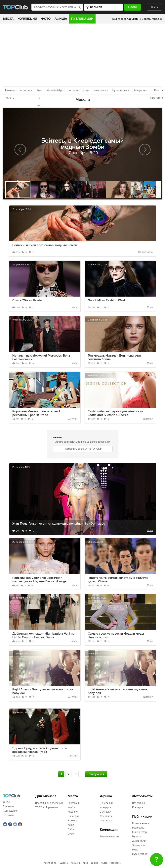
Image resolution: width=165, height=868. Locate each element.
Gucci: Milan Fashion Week (107, 300)
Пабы (71, 829)
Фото (46, 19)
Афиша (61, 19)
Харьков (75, 863)
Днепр (94, 863)
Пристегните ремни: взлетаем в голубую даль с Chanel (118, 580)
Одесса (64, 863)
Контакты (8, 815)
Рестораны (26, 90)
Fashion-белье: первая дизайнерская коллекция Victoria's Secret (115, 413)
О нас (6, 802)
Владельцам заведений (49, 803)
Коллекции (27, 19)
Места (8, 19)
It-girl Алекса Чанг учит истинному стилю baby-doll (43, 691)
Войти (154, 7)
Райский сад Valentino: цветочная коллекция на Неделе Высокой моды (40, 580)
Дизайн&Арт (55, 90)
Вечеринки (140, 90)
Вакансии (9, 806)
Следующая (96, 774)
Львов (104, 863)
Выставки (105, 812)
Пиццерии (73, 816)
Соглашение (10, 811)
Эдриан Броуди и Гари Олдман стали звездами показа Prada (40, 750)
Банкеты (73, 821)
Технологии (101, 90)
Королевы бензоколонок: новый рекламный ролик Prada (36, 413)
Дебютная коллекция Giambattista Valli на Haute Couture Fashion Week (43, 635)
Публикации (82, 19)
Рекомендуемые (109, 837)
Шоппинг (73, 90)
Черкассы (116, 863)
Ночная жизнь (10, 91)
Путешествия (121, 90)
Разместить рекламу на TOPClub (83, 449)
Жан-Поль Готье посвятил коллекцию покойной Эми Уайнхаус (59, 524)
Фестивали (106, 821)
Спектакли (106, 816)
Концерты (106, 807)
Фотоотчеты (142, 796)
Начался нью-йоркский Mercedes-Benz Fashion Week (41, 357)
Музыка (137, 837)
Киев (85, 863)
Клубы (71, 807)
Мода (86, 90)
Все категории (157, 91)
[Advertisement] (83, 53)
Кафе (71, 825)
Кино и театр (40, 91)
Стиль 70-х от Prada (27, 300)
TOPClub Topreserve (46, 807)
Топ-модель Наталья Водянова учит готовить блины (114, 357)
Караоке (73, 812)
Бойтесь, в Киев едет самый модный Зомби (45, 245)
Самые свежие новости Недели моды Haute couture (116, 635)
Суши (71, 834)
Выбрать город (149, 19)
